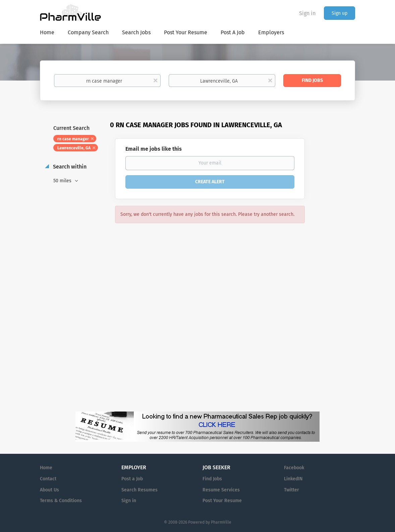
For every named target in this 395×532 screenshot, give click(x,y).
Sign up (340, 13)
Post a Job (132, 479)
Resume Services (221, 490)
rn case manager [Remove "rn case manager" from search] (73, 139)
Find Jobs (312, 80)
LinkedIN (293, 479)
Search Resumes (139, 490)
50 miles (63, 181)
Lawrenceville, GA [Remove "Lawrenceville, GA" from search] (74, 148)
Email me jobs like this (154, 149)
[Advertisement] (336, 250)
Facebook (294, 468)
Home (46, 468)
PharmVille (221, 522)
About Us (49, 490)
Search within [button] (69, 167)
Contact (48, 479)
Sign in (307, 13)
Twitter (292, 490)
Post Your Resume (222, 501)
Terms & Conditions (61, 501)
